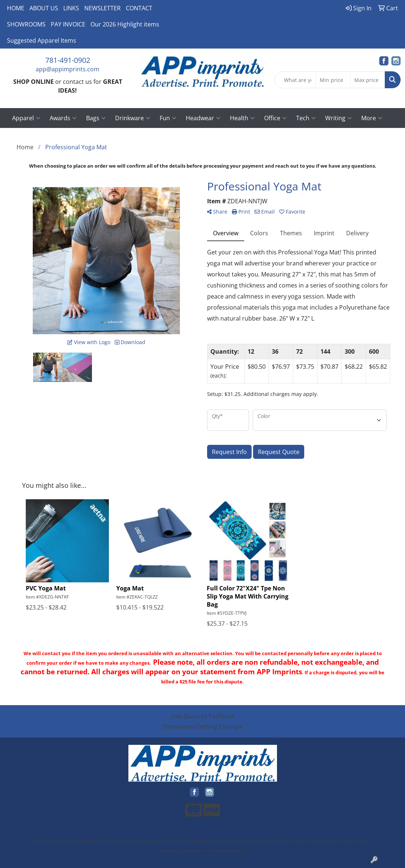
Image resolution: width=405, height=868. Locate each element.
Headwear (203, 118)
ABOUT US (44, 8)
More (372, 118)
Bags (96, 118)
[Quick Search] (295, 80)
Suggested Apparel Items (42, 40)
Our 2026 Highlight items (125, 24)
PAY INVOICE (68, 24)
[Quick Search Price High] (368, 80)
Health (242, 118)
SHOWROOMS (26, 24)
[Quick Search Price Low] (333, 80)
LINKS (71, 8)
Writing (338, 118)
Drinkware (133, 118)
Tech (306, 118)
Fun (168, 118)
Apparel (26, 118)
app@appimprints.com (67, 69)
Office (275, 118)
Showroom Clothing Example (203, 726)
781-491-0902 (68, 60)
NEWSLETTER (102, 8)
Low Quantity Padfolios (202, 716)
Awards (63, 118)
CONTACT (139, 8)
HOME (16, 8)
